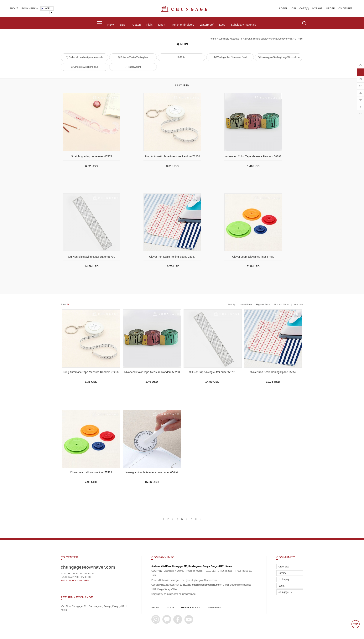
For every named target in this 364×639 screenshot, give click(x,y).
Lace (222, 25)
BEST (123, 25)
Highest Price (263, 305)
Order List (284, 567)
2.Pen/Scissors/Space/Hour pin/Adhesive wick (268, 39)
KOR (45, 8)
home (213, 39)
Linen (161, 25)
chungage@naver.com (205, 580)
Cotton (137, 25)
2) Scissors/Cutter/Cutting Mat (133, 57)
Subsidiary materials (244, 25)
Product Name (282, 305)
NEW (111, 25)
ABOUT (14, 8)
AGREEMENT (215, 608)
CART (303, 8)
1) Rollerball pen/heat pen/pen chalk (84, 57)
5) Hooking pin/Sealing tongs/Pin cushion (279, 57)
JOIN (293, 8)
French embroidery (182, 25)
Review (282, 573)
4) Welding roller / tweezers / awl (230, 57)
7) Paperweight (133, 67)
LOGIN (283, 8)
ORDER (330, 8)
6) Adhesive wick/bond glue (84, 67)
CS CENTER (346, 8)
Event (281, 586)
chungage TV (285, 592)
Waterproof (207, 25)
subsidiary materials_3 (230, 39)
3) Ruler (299, 39)
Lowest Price (245, 305)
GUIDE (170, 608)
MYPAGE (317, 8)
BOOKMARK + (30, 8)
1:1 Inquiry (284, 579)
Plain (149, 25)
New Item (298, 305)
